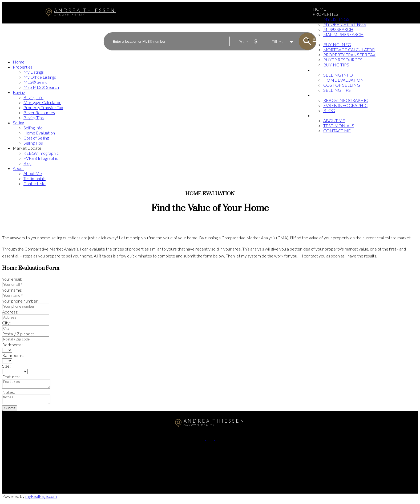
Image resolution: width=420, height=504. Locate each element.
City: (6, 323)
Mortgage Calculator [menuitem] (349, 49)
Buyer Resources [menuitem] (343, 60)
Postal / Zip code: (18, 334)
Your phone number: (20, 301)
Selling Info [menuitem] (338, 75)
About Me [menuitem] (334, 120)
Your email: (12, 279)
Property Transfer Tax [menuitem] (349, 55)
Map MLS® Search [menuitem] (343, 34)
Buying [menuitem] (321, 39)
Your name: (12, 290)
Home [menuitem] (319, 9)
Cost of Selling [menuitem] (342, 85)
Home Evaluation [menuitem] (344, 80)
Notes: (9, 394)
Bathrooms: (13, 355)
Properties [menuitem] (325, 14)
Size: (6, 366)
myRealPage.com (41, 499)
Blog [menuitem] (329, 110)
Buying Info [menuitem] (337, 44)
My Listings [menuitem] (336, 19)
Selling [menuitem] (322, 70)
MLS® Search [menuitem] (338, 29)
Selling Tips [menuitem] (337, 90)
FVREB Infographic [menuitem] (345, 105)
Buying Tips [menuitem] (336, 65)
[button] (201, 442)
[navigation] (210, 123)
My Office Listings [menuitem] (345, 24)
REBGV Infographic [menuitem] (346, 100)
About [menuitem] (320, 115)
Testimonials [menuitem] (339, 126)
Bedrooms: (12, 345)
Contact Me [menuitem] (337, 131)
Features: (11, 377)
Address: (10, 312)
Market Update (330, 95)
